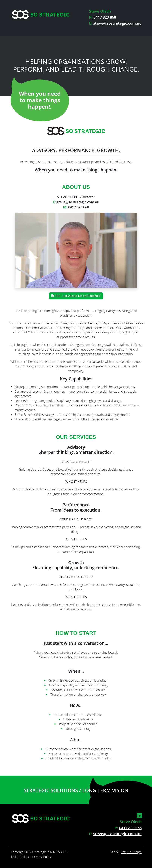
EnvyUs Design (131, 852)
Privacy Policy (42, 857)
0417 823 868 (105, 17)
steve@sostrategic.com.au (117, 23)
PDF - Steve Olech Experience (76, 296)
